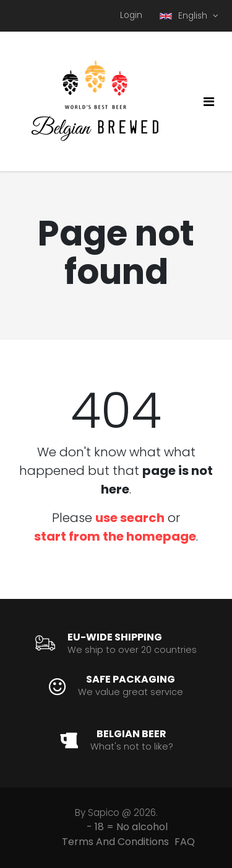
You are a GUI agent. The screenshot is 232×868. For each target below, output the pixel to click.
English (185, 16)
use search (130, 518)
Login (131, 15)
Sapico (104, 813)
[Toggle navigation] (209, 102)
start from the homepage (115, 536)
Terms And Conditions (115, 842)
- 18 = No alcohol (127, 827)
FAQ (185, 842)
